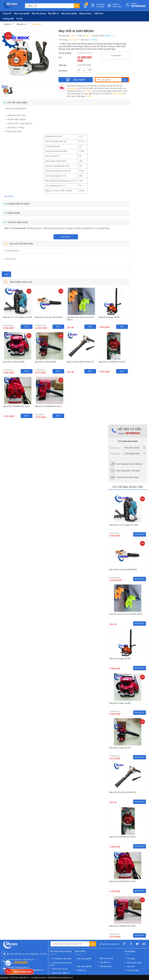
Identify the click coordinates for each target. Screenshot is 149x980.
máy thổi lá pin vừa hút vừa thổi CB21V (80, 318)
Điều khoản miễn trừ (61, 973)
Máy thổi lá (37, 24)
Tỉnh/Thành (115, 448)
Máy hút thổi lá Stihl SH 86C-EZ (80, 362)
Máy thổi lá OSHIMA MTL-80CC (112, 362)
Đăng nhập (117, 7)
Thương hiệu (8, 19)
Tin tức (19, 19)
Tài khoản (131, 959)
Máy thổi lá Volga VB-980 (14, 362)
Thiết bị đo (99, 13)
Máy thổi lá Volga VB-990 (109, 317)
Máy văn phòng (39, 13)
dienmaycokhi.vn (66, 977)
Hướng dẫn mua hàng (100, 6)
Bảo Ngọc (88, 91)
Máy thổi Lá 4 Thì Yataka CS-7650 (18, 317)
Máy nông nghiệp (69, 13)
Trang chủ (7, 13)
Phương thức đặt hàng (62, 959)
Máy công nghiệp (22, 13)
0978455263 (139, 6)
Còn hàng (73, 40)
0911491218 (118, 94)
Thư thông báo (133, 970)
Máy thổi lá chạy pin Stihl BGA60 (49, 317)
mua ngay (66, 237)
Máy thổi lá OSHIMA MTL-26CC (48, 406)
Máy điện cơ (53, 13)
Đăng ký (116, 4)
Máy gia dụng (85, 13)
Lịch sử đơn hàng (134, 963)
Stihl (72, 36)
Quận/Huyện (115, 454)
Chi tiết (89, 96)
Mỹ (87, 36)
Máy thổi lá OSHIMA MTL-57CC (17, 406)
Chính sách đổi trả (60, 969)
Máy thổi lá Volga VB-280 (46, 362)
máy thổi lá (9, 196)
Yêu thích (131, 966)
